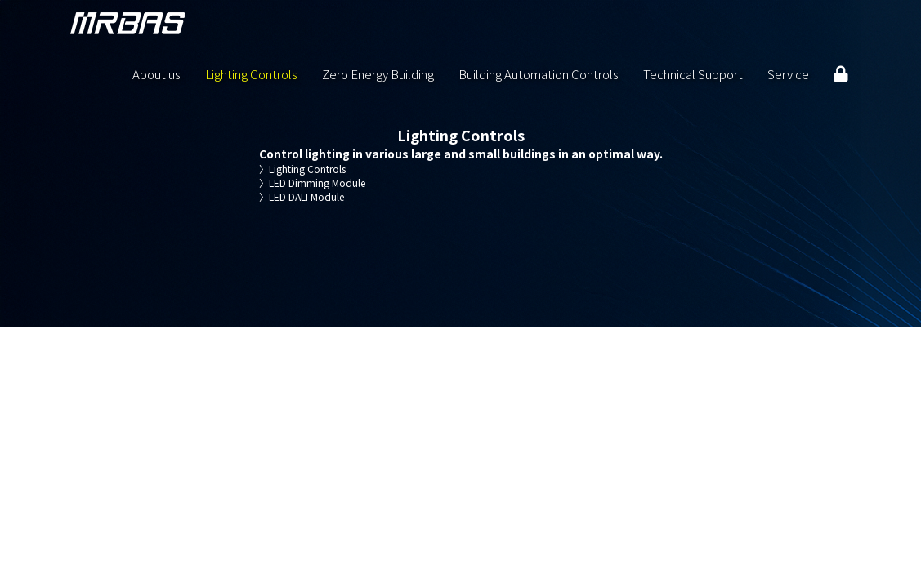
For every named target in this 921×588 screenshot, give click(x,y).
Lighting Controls (251, 73)
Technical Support (693, 73)
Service (788, 73)
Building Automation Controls (539, 73)
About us (156, 73)
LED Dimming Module (312, 183)
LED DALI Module (302, 196)
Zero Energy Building (378, 73)
